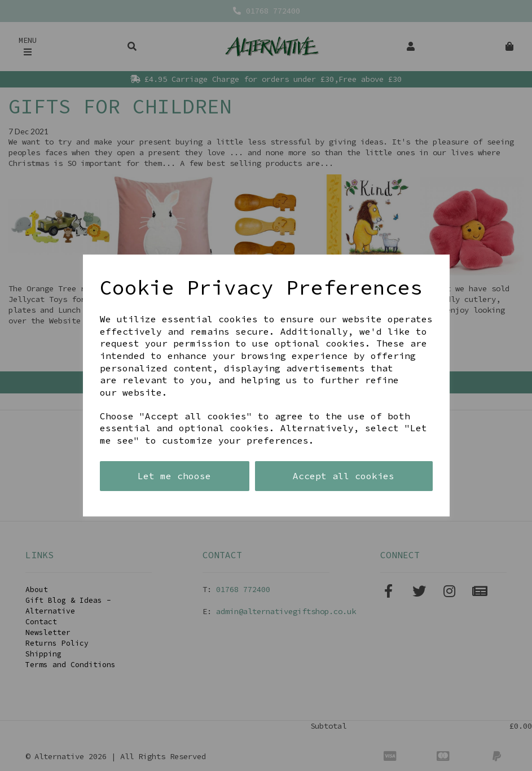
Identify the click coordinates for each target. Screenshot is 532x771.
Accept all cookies (344, 476)
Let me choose (174, 476)
